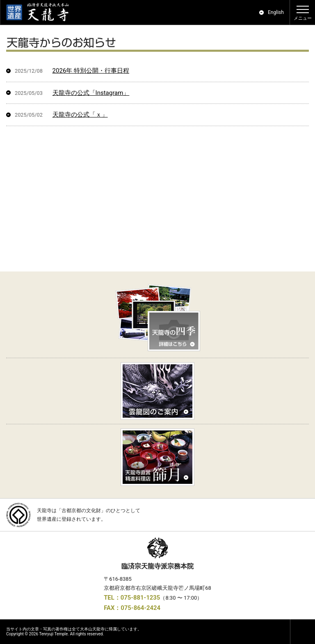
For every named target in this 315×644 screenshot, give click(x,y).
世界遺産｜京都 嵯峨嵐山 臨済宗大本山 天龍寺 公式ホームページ (41, 12)
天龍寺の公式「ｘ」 (80, 115)
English (276, 12)
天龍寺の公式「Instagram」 (91, 93)
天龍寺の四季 (157, 319)
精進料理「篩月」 (157, 457)
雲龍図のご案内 (157, 391)
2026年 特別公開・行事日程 (91, 71)
